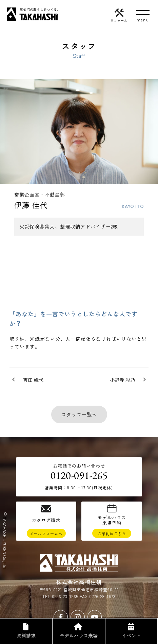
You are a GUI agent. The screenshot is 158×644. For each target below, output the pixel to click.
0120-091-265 (79, 475)
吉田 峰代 (33, 380)
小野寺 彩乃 (122, 380)
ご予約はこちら (112, 533)
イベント (131, 631)
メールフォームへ (46, 533)
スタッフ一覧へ (79, 414)
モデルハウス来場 (78, 631)
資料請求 (26, 631)
